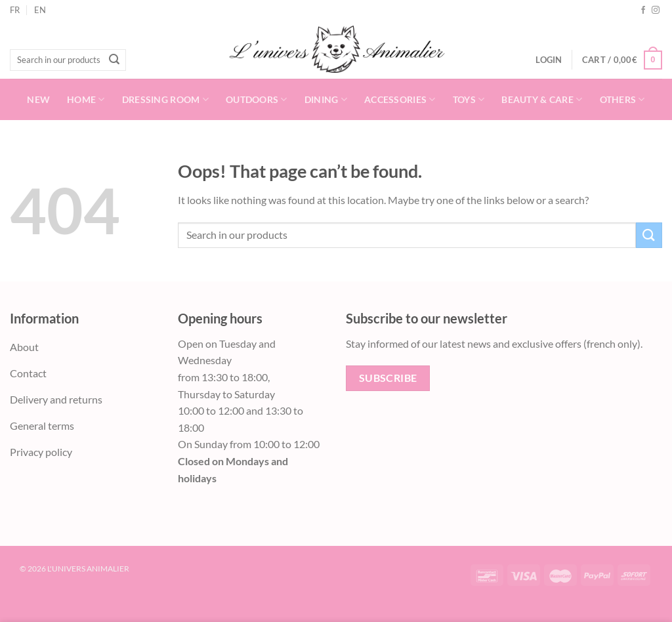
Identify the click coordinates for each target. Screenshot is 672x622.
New (38, 99)
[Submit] (114, 60)
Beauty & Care (542, 99)
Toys (469, 99)
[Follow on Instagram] (656, 10)
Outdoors (257, 99)
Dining (326, 99)
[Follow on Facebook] (643, 10)
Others (622, 99)
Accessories (400, 99)
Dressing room (165, 99)
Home (86, 99)
